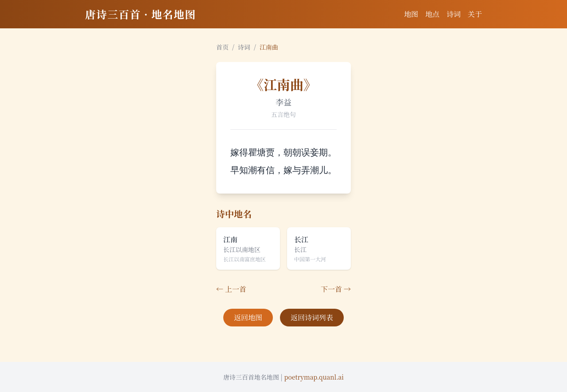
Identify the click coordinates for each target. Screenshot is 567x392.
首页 (222, 47)
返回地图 (248, 317)
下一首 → (336, 289)
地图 (411, 14)
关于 (475, 14)
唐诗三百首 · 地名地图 (140, 14)
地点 (432, 14)
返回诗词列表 (312, 317)
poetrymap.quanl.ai (314, 377)
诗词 (454, 14)
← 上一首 (231, 289)
